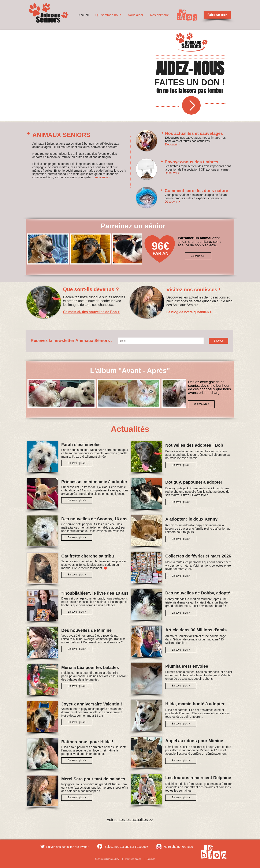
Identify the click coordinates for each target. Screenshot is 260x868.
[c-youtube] (159, 847)
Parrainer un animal (195, 238)
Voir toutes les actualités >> (130, 820)
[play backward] (33, 249)
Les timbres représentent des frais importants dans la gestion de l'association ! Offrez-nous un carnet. (198, 168)
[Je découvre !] (201, 404)
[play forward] (137, 249)
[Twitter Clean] (42, 846)
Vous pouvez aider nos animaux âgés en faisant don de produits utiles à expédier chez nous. (196, 197)
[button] (108, 15)
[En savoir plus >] (77, 463)
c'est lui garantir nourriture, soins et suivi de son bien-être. (200, 242)
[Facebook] (100, 846)
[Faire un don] (217, 15)
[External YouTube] (87, 76)
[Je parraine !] (198, 256)
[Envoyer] (218, 341)
